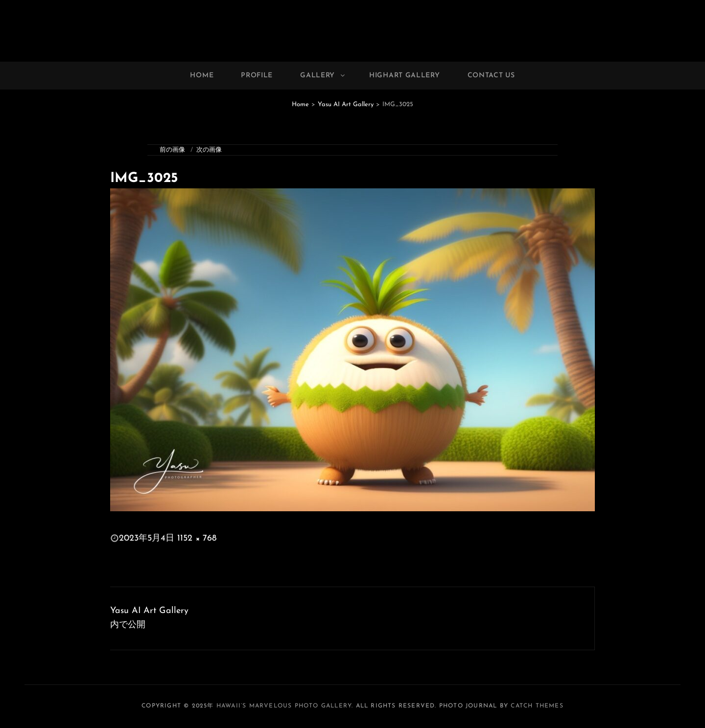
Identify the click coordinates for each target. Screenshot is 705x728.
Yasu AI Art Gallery (346, 104)
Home (202, 76)
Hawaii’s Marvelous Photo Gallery (284, 706)
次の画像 (209, 150)
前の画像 (172, 150)
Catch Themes (537, 706)
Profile (257, 76)
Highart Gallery (405, 76)
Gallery (323, 76)
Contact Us (491, 76)
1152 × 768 (197, 538)
